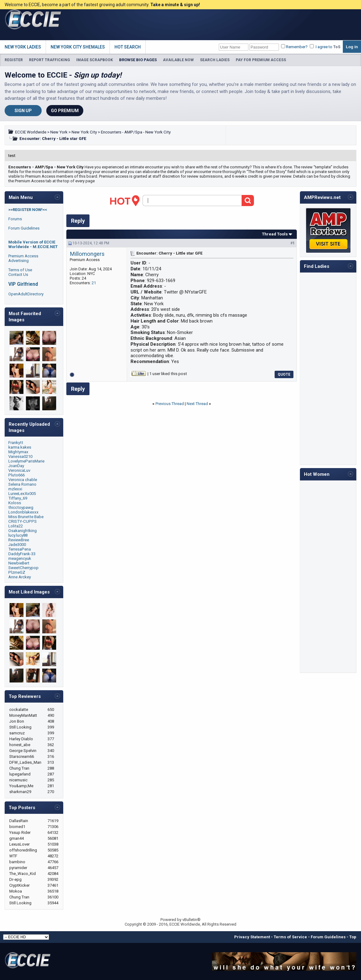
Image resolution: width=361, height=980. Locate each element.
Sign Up (23, 111)
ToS (337, 47)
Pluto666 (17, 475)
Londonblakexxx (23, 512)
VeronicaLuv (19, 470)
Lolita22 (16, 526)
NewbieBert (19, 563)
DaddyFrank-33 (22, 554)
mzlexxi (15, 489)
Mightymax (18, 452)
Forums (15, 219)
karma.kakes (20, 447)
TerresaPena (20, 549)
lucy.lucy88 (18, 535)
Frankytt (16, 443)
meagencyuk (20, 558)
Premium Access (23, 256)
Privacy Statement (252, 937)
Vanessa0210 (20, 456)
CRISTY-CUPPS (23, 521)
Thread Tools (275, 234)
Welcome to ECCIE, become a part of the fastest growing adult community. (102, 5)
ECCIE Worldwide (31, 132)
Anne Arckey (20, 577)
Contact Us (18, 275)
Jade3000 (17, 545)
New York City (84, 132)
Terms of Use (20, 270)
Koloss (15, 503)
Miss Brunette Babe (26, 517)
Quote (284, 374)
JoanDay (16, 466)
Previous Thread (170, 404)
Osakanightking (23, 531)
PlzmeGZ (17, 572)
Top (353, 937)
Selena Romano (22, 484)
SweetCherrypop (23, 568)
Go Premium (65, 111)
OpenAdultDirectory (26, 294)
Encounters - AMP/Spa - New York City (136, 132)
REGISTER (14, 60)
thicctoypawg (21, 507)
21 (94, 283)
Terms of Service (290, 937)
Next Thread (197, 404)
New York (59, 132)
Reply (78, 221)
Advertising (19, 261)
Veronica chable (23, 480)
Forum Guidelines (24, 228)
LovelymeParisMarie (26, 461)
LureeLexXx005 (22, 494)
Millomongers (87, 254)
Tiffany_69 (18, 498)
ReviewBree (19, 540)
